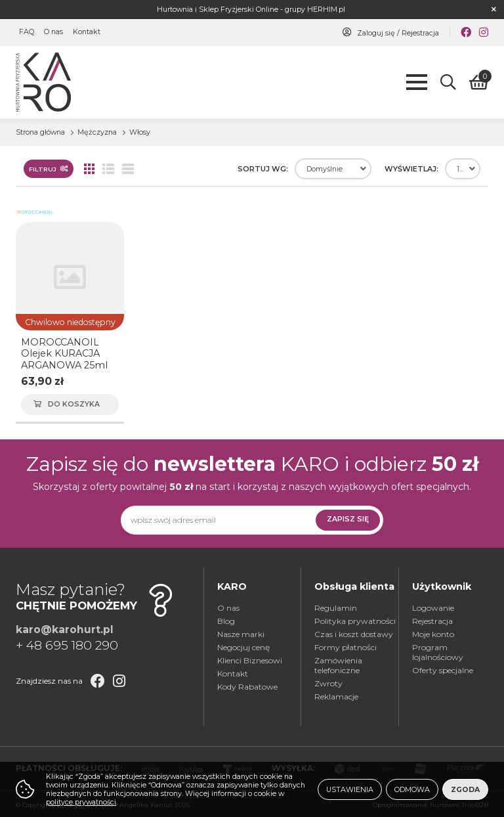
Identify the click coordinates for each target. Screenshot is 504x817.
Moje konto (433, 634)
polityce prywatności (81, 802)
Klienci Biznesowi (250, 660)
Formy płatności (346, 647)
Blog (226, 621)
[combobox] (333, 169)
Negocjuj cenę (243, 647)
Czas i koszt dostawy (354, 634)
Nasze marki (241, 634)
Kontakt (87, 33)
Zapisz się (348, 519)
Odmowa (412, 790)
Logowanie (433, 608)
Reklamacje (336, 696)
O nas (53, 33)
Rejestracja (420, 33)
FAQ (27, 33)
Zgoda (465, 790)
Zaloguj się (376, 33)
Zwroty (328, 683)
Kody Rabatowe (247, 687)
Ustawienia (350, 790)
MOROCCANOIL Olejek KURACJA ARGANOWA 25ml (64, 354)
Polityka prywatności (355, 621)
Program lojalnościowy (438, 652)
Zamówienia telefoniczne (338, 665)
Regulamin (336, 608)
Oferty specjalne (443, 670)
